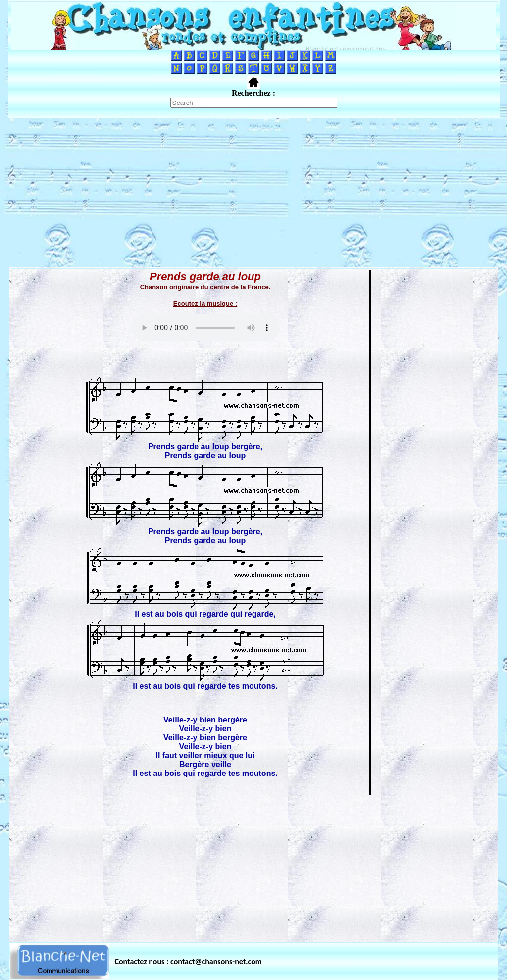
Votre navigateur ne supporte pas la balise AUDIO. (205, 328)
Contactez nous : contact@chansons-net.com (188, 961)
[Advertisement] (253, 193)
